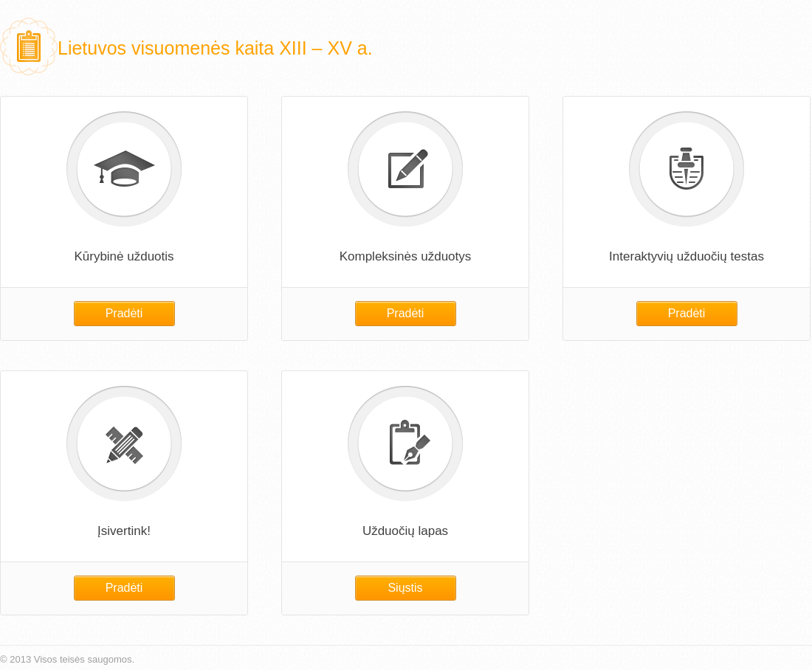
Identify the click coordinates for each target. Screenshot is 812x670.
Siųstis (405, 588)
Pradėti (124, 313)
